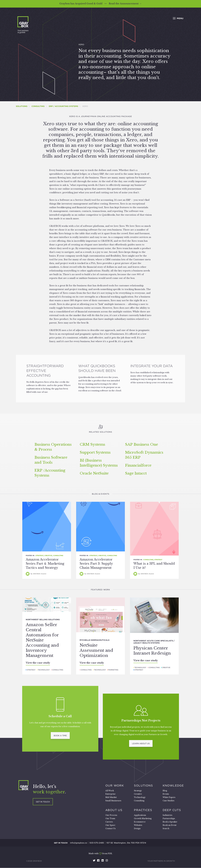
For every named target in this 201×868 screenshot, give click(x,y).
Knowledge (173, 785)
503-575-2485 (97, 843)
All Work (110, 791)
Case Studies (169, 801)
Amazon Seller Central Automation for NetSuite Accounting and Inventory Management (42, 640)
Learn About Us (141, 744)
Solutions (22, 106)
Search (166, 828)
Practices (143, 810)
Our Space (110, 825)
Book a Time (60, 736)
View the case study (38, 663)
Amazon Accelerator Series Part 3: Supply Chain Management (96, 564)
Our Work (115, 785)
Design (137, 828)
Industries (167, 815)
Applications (140, 815)
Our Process (111, 815)
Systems (92, 444)
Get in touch (43, 802)
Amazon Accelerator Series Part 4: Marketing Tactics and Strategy (45, 564)
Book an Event (170, 825)
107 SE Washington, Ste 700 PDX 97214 (126, 843)
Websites (138, 825)
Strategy (40, 556)
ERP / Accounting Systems (63, 106)
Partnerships (169, 818)
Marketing (113, 670)
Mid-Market (111, 797)
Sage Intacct (136, 473)
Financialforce (138, 465)
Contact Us (110, 828)
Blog (165, 791)
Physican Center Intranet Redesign (152, 651)
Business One (142, 444)
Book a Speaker (170, 822)
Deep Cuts (172, 810)
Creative (48, 556)
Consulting (38, 106)
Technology (44, 670)
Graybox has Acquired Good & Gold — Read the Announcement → (100, 4)
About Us (114, 810)
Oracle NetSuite (94, 473)
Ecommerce (140, 822)
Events (166, 794)
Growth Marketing (143, 818)
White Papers (169, 797)
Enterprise (110, 794)
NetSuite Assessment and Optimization (96, 650)
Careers (109, 822)
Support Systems (95, 452)
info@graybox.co (79, 843)
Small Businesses (113, 801)
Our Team (110, 818)
